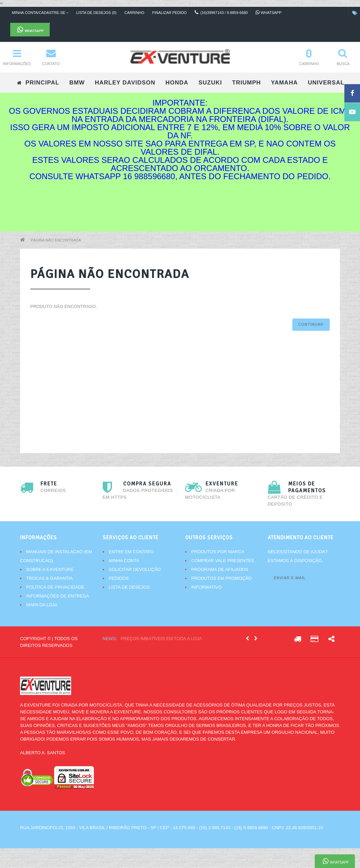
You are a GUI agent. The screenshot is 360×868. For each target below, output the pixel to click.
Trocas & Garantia (50, 578)
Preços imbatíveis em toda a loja (161, 639)
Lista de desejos (129, 587)
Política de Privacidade (55, 587)
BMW (77, 83)
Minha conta (124, 561)
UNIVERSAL (326, 83)
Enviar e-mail (290, 578)
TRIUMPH (246, 83)
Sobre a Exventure (50, 569)
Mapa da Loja (42, 605)
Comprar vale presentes (223, 561)
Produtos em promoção (221, 578)
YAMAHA (284, 83)
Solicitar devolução (135, 569)
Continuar (311, 324)
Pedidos (119, 578)
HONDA (177, 83)
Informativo (206, 587)
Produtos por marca (218, 552)
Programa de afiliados (220, 569)
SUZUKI (210, 83)
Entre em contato (131, 552)
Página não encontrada (56, 240)
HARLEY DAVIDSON (125, 83)
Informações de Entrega (58, 596)
